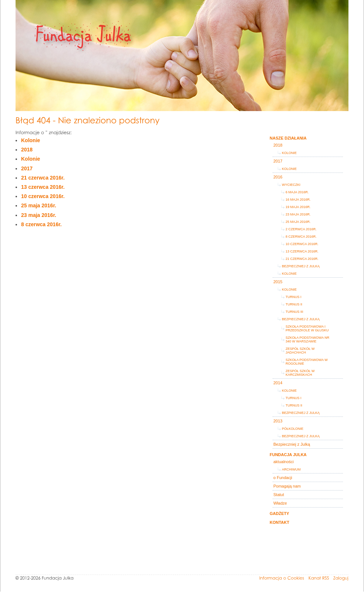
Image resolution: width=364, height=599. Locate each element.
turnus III (294, 312)
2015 (278, 282)
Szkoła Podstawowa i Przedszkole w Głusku (307, 328)
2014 (278, 383)
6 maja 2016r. (297, 192)
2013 (278, 421)
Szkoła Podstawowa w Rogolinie (307, 362)
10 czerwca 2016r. (43, 196)
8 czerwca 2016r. (41, 224)
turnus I (294, 297)
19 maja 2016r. (298, 207)
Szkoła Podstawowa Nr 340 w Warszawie (307, 339)
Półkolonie (293, 429)
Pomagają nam (287, 486)
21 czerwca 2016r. (43, 178)
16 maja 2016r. (298, 200)
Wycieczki (291, 185)
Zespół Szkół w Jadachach (300, 351)
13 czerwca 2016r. (43, 187)
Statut (279, 495)
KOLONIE (289, 391)
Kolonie (31, 140)
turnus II (294, 304)
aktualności (284, 462)
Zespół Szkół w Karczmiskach (300, 373)
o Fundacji (283, 478)
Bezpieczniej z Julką (301, 266)
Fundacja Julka (288, 455)
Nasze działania (288, 138)
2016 (278, 177)
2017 (27, 168)
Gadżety (279, 513)
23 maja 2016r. (39, 215)
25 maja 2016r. (39, 205)
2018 (27, 150)
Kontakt (279, 522)
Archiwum (291, 469)
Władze (280, 503)
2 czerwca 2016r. (301, 229)
